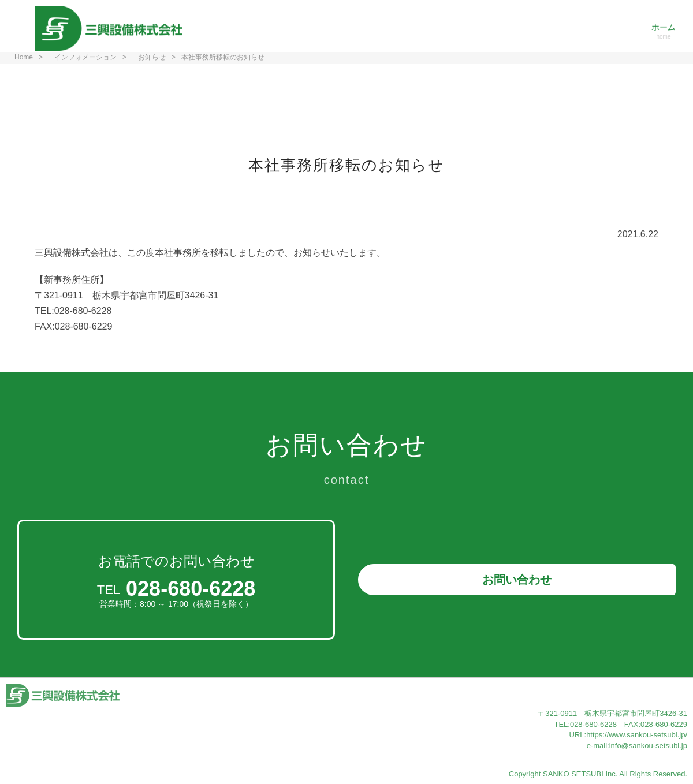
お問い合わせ (517, 580)
